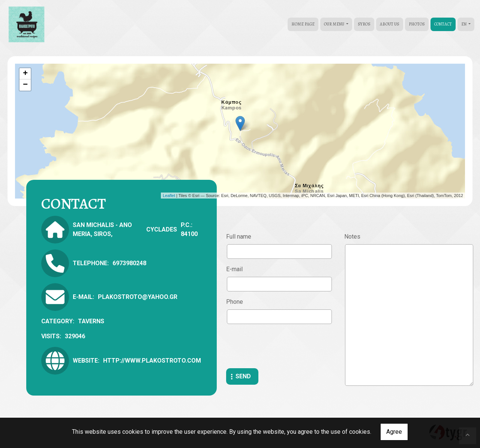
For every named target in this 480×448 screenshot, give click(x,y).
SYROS (364, 24)
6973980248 (129, 263)
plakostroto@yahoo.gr (138, 297)
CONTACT (443, 24)
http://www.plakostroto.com (152, 361)
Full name (239, 237)
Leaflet (169, 196)
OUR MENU (334, 24)
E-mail (234, 269)
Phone (235, 302)
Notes (352, 237)
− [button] (25, 85)
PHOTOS (417, 24)
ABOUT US (390, 24)
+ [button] (25, 74)
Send (243, 376)
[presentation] (283, 346)
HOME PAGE (303, 24)
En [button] (464, 24)
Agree (394, 432)
